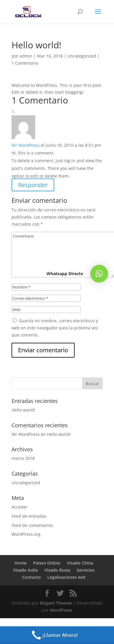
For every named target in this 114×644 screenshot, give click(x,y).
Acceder (20, 507)
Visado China (80, 563)
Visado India (25, 570)
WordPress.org (26, 534)
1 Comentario (25, 63)
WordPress (61, 610)
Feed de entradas (29, 516)
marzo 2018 (23, 458)
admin (26, 56)
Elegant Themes (56, 603)
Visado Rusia (57, 570)
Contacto (32, 577)
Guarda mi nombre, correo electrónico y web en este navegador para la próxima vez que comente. (55, 328)
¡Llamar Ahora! (54, 635)
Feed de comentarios (32, 525)
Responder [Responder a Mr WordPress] (33, 185)
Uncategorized (82, 56)
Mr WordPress (26, 145)
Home (21, 563)
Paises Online (47, 563)
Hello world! (23, 410)
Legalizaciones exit (66, 577)
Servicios (86, 570)
